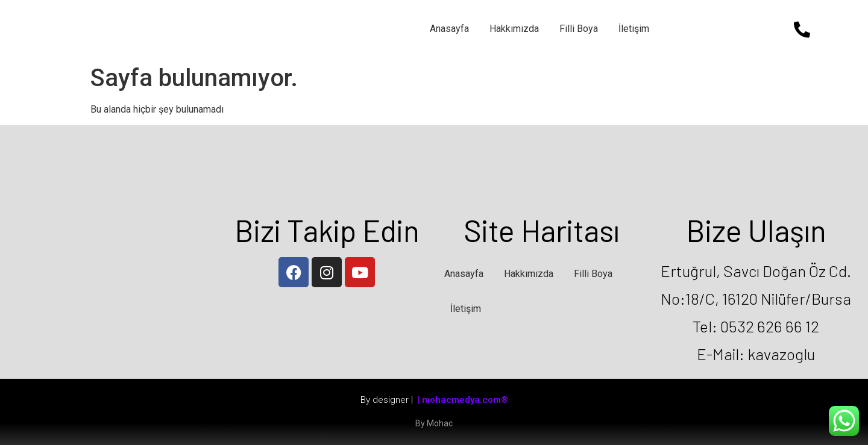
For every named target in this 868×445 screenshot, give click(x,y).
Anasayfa (449, 29)
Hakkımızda (514, 29)
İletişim (634, 29)
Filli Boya (579, 29)
